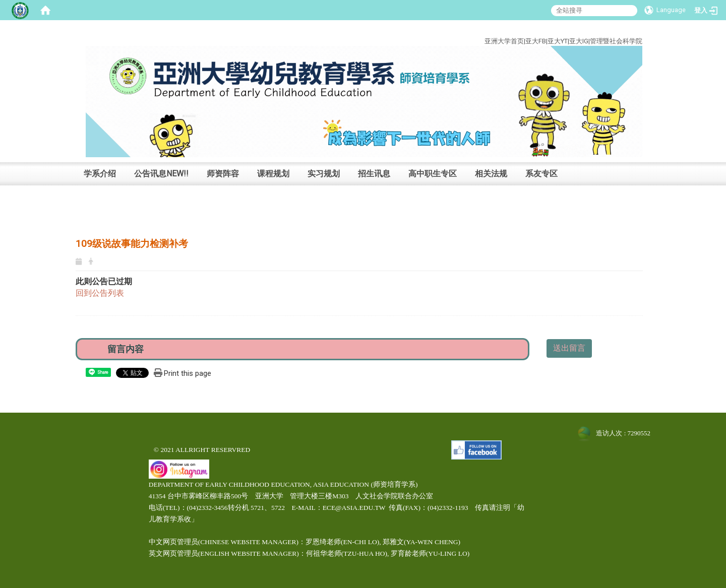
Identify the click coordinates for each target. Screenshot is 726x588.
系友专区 (541, 174)
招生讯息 (374, 174)
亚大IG (579, 41)
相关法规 (491, 174)
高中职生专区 (433, 174)
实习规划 (324, 174)
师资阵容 (223, 174)
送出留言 (569, 348)
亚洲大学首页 (504, 41)
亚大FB (536, 41)
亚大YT (558, 41)
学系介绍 (100, 174)
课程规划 (273, 174)
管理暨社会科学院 (616, 41)
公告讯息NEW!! (161, 174)
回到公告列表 (100, 293)
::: (635, 29)
